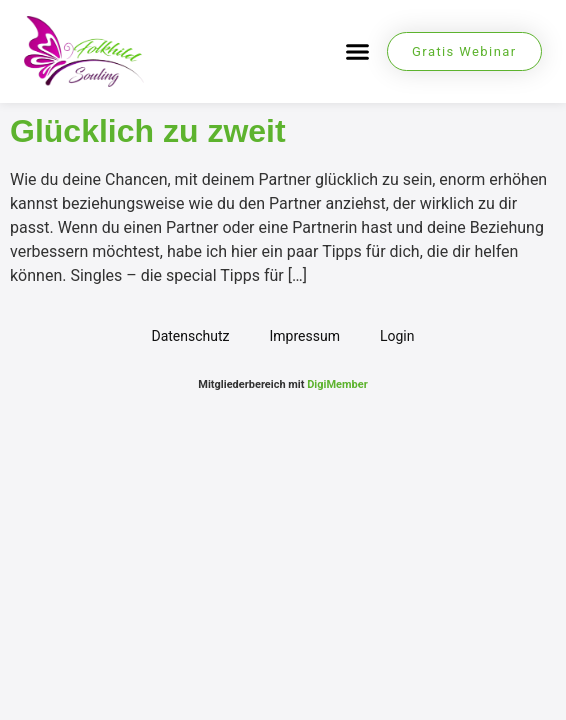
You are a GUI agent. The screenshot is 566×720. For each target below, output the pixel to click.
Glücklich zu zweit (148, 131)
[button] (358, 52)
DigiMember (337, 384)
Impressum (305, 336)
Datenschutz (190, 336)
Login (397, 336)
